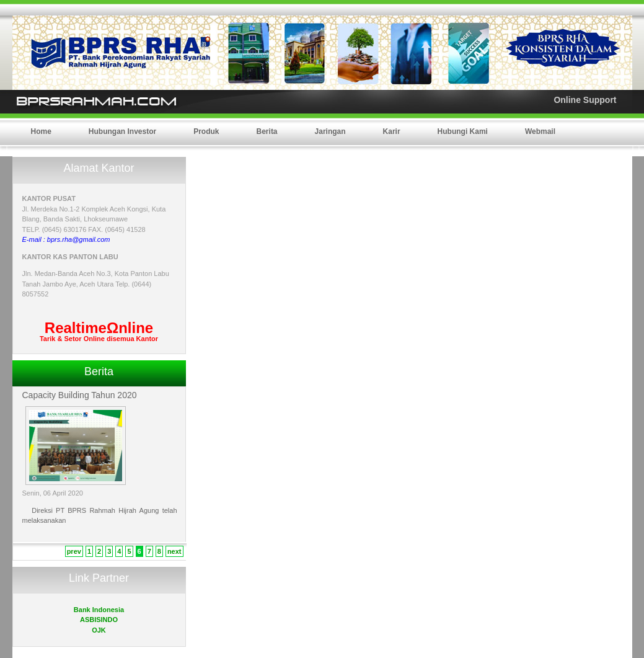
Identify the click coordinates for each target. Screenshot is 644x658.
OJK (99, 630)
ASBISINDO (99, 620)
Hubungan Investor (122, 131)
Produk (206, 131)
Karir (392, 131)
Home (41, 131)
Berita (267, 131)
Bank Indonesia (99, 610)
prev (74, 551)
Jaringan (330, 131)
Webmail (540, 131)
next (174, 551)
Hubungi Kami (463, 131)
